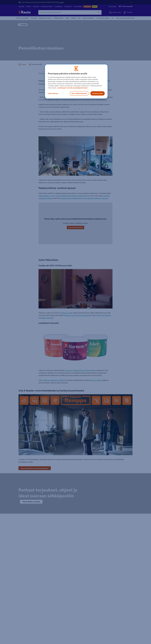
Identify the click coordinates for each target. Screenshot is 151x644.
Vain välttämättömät (79, 93)
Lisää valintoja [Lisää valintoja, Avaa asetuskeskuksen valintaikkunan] (53, 93)
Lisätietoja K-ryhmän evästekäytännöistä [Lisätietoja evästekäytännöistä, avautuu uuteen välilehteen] (72, 88)
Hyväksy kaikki (98, 93)
